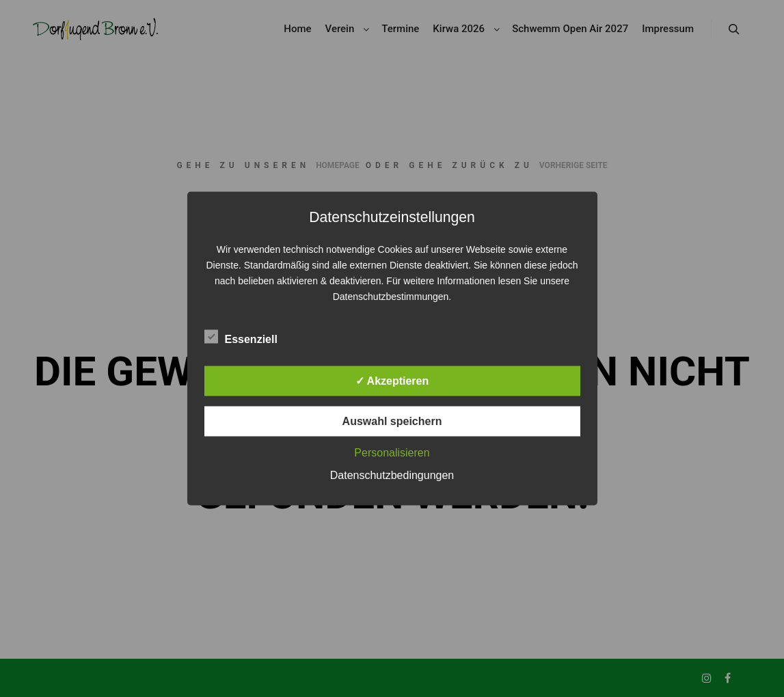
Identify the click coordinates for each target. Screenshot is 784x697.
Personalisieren (392, 453)
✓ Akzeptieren (392, 381)
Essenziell (241, 337)
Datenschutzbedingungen (392, 475)
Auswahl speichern (392, 421)
